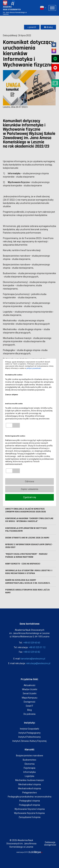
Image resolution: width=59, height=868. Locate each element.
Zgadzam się (29, 497)
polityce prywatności (34, 368)
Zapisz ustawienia (29, 489)
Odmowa (29, 481)
